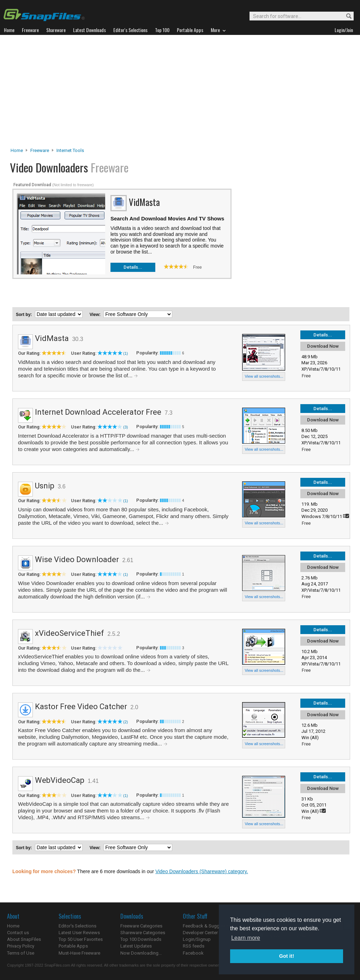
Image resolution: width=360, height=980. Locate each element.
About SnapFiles (24, 939)
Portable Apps (73, 946)
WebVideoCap (60, 780)
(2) (125, 722)
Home (17, 150)
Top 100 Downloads (141, 939)
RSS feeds (194, 946)
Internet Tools (70, 150)
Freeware (40, 150)
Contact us (18, 933)
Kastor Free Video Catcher (81, 707)
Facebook (193, 953)
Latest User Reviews (79, 933)
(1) (125, 353)
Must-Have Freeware (79, 953)
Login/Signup (197, 939)
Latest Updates (136, 946)
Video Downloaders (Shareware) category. (202, 871)
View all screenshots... (264, 376)
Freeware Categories (141, 926)
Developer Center (200, 933)
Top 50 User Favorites (81, 939)
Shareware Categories (143, 933)
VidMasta (52, 338)
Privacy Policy (21, 946)
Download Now (323, 346)
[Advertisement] (180, 93)
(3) (125, 427)
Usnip (45, 486)
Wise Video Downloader (77, 559)
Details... (133, 267)
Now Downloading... (141, 953)
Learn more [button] (246, 938)
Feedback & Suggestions (209, 926)
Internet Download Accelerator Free (98, 412)
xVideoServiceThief (70, 633)
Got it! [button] (287, 956)
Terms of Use (21, 953)
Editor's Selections (77, 926)
